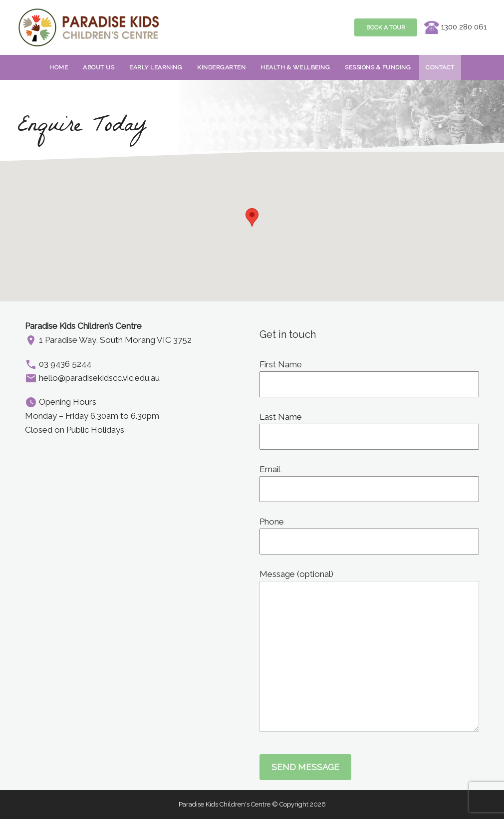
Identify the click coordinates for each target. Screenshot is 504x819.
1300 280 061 (455, 27)
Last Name (369, 427)
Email (369, 479)
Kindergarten (221, 67)
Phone (369, 532)
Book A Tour (386, 27)
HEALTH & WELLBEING (295, 67)
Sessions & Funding (378, 67)
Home (59, 67)
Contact (440, 67)
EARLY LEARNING (156, 67)
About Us (99, 67)
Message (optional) (369, 581)
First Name (369, 374)
